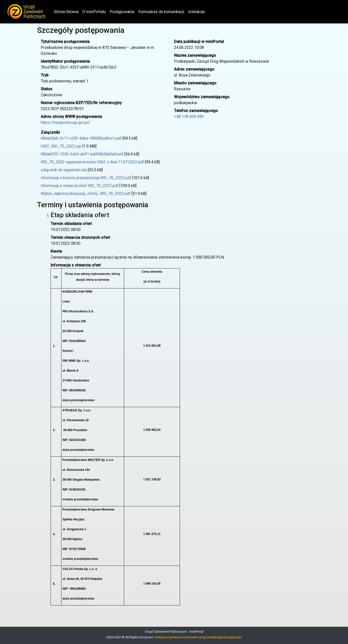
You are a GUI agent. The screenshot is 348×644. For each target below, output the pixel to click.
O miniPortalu (94, 12)
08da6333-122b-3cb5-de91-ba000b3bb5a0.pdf (82, 154)
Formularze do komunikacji (161, 12)
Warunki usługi (196, 637)
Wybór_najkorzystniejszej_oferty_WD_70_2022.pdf (86, 194)
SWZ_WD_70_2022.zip (61, 146)
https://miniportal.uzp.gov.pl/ (65, 123)
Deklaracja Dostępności (225, 637)
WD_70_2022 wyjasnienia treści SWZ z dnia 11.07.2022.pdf (92, 162)
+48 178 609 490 (189, 117)
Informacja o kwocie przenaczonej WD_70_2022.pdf (86, 178)
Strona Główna (67, 11)
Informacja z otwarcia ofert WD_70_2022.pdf (80, 186)
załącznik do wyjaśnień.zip (64, 170)
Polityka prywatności (169, 637)
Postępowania (122, 12)
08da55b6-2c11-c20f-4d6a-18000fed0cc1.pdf (81, 138)
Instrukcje (196, 12)
